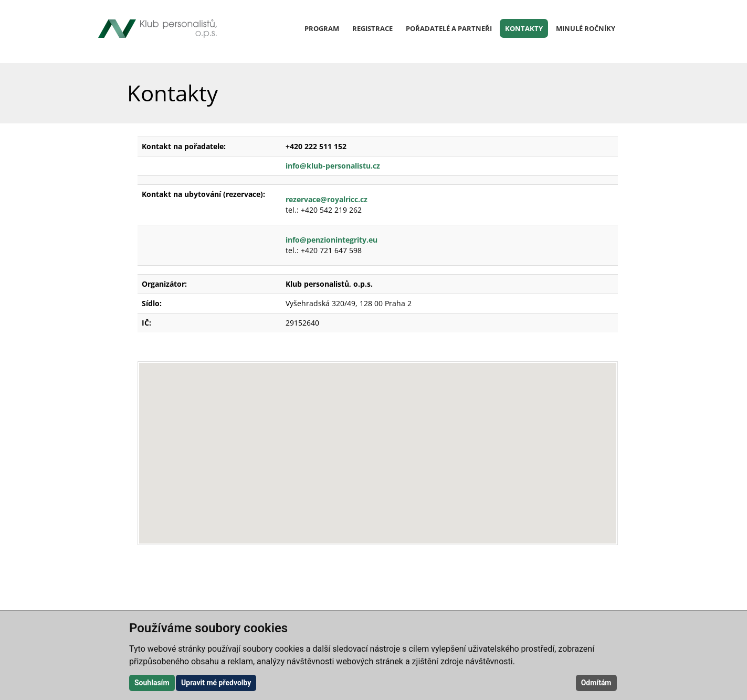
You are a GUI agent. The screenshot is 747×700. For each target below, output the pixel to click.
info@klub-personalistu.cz (334, 166)
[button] (377, 443)
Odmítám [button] (596, 683)
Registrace (372, 28)
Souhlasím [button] (152, 683)
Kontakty (524, 28)
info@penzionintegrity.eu (332, 240)
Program (322, 28)
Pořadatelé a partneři (449, 28)
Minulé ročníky (586, 28)
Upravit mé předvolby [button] (216, 683)
